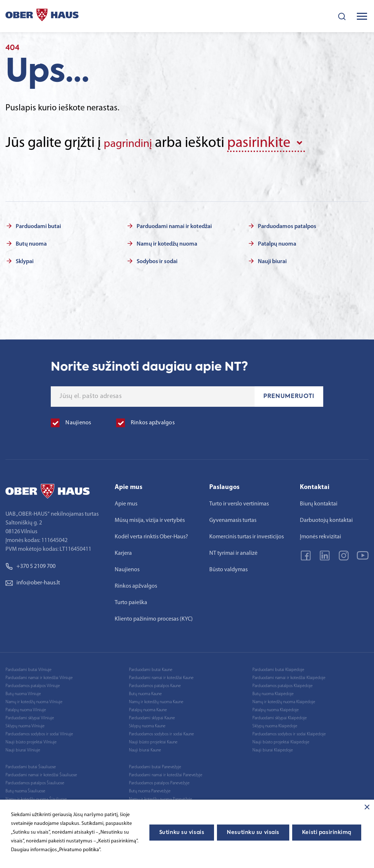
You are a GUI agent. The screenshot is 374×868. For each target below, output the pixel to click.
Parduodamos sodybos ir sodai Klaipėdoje (289, 732)
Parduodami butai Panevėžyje (155, 765)
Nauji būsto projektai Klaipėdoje (281, 740)
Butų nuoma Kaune (145, 691)
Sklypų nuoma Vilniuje (25, 724)
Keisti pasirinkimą (327, 833)
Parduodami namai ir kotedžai (174, 224)
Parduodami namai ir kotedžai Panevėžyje (166, 773)
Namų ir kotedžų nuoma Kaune (156, 700)
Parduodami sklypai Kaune (152, 716)
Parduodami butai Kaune (151, 667)
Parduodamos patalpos (287, 224)
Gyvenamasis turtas (233, 518)
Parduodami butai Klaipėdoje (278, 667)
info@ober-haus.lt (33, 580)
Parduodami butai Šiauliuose (31, 765)
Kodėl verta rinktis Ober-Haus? (151, 534)
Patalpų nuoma (277, 242)
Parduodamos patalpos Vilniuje (33, 683)
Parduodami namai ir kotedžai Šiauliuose (41, 773)
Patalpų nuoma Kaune (148, 708)
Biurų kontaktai (319, 501)
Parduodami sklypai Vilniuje (30, 716)
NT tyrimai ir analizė (233, 551)
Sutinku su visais (182, 833)
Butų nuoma (31, 242)
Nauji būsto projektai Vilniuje (31, 740)
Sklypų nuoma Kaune (147, 724)
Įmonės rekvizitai (320, 534)
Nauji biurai (272, 259)
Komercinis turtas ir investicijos (247, 534)
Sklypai (25, 259)
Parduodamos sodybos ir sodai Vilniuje (39, 732)
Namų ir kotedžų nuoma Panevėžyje (161, 797)
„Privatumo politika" (79, 850)
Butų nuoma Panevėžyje (150, 789)
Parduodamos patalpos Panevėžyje (159, 781)
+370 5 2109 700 (30, 564)
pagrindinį (135, 143)
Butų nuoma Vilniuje (23, 691)
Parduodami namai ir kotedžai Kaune (161, 675)
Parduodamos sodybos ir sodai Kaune (161, 732)
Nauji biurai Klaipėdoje (273, 748)
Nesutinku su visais (253, 833)
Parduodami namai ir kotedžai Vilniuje (39, 675)
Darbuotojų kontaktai (326, 518)
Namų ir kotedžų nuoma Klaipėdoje (284, 700)
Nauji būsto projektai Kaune (153, 740)
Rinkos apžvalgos (136, 584)
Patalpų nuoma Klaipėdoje (276, 708)
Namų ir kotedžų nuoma (167, 242)
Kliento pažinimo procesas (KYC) (154, 617)
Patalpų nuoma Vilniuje (26, 708)
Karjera (123, 551)
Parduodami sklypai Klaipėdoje (280, 716)
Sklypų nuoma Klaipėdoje (275, 724)
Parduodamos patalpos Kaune (155, 683)
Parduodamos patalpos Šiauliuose (35, 781)
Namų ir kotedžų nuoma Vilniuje (34, 700)
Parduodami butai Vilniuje (28, 667)
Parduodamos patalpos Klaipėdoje (283, 683)
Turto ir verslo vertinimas (239, 501)
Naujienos (127, 567)
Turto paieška (131, 600)
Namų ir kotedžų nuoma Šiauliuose (36, 797)
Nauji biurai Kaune (145, 748)
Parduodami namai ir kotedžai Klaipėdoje (289, 675)
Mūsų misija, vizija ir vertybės (150, 518)
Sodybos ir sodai (157, 259)
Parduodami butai (38, 224)
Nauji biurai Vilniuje (23, 748)
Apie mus (126, 501)
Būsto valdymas (228, 567)
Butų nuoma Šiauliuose (25, 789)
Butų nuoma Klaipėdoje (273, 691)
